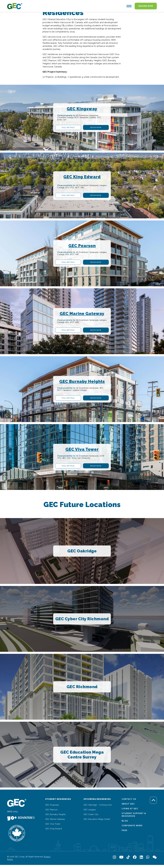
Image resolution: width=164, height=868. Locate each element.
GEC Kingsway (52, 805)
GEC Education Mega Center (97, 819)
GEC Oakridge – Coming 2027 (98, 805)
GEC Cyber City (91, 814)
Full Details (68, 127)
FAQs (125, 830)
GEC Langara (90, 810)
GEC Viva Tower (53, 824)
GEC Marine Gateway (55, 819)
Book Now (96, 127)
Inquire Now (146, 6)
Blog (125, 821)
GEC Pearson (52, 810)
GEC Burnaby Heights (56, 814)
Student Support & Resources (134, 815)
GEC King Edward (54, 829)
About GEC (128, 804)
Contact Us (129, 799)
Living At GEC (130, 809)
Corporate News (132, 826)
